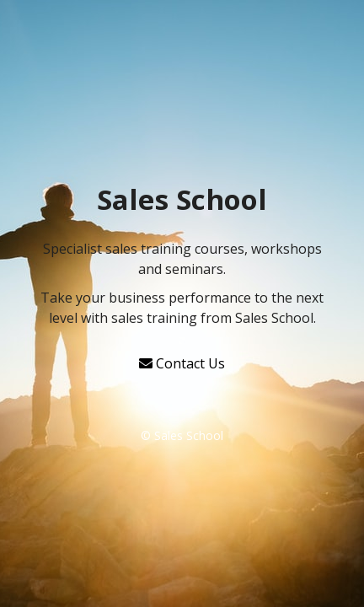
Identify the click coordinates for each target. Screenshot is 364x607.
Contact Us (182, 363)
